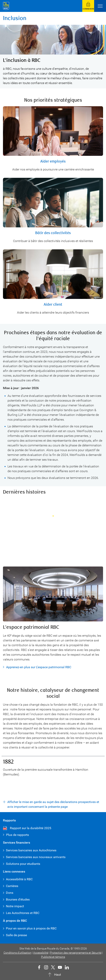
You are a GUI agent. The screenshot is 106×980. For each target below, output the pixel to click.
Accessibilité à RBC (19, 879)
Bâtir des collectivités (53, 233)
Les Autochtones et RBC (23, 913)
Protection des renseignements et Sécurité (76, 953)
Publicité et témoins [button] (53, 957)
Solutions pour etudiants (23, 864)
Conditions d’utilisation (18, 953)
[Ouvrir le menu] (100, 6)
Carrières (12, 886)
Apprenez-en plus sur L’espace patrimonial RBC (39, 667)
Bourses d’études (18, 899)
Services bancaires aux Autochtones (31, 850)
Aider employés (53, 161)
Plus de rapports (18, 835)
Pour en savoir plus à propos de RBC (31, 928)
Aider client (53, 305)
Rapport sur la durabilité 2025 (31, 828)
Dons (10, 893)
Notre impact (15, 906)
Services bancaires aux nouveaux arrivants (36, 857)
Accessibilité (41, 953)
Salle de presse (16, 935)
